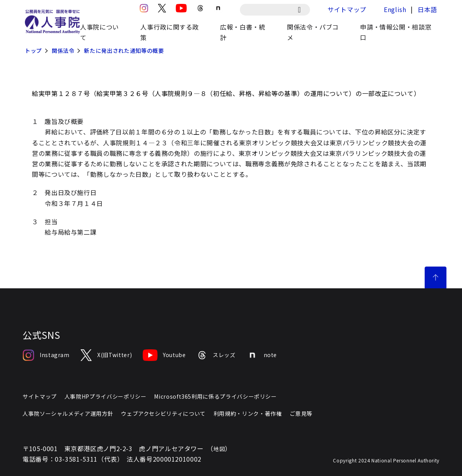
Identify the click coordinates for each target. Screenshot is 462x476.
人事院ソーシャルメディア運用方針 (68, 413)
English (395, 9)
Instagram (46, 355)
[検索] (303, 10)
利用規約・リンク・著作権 (248, 413)
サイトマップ (347, 9)
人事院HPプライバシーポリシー (106, 396)
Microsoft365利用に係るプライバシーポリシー (215, 396)
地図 (219, 449)
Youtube (164, 355)
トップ (33, 51)
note (262, 355)
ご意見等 (301, 413)
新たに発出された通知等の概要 (124, 51)
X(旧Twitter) (106, 355)
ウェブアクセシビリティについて (163, 413)
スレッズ (216, 355)
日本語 (427, 9)
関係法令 (63, 51)
